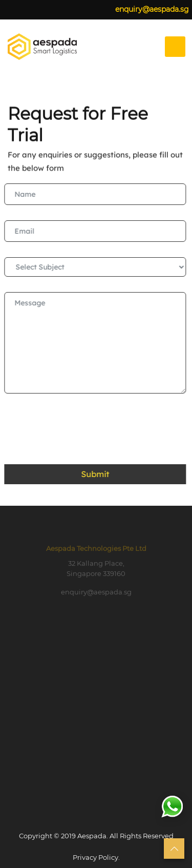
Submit (94, 474)
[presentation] (81, 429)
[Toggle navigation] (175, 47)
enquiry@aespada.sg (152, 9)
